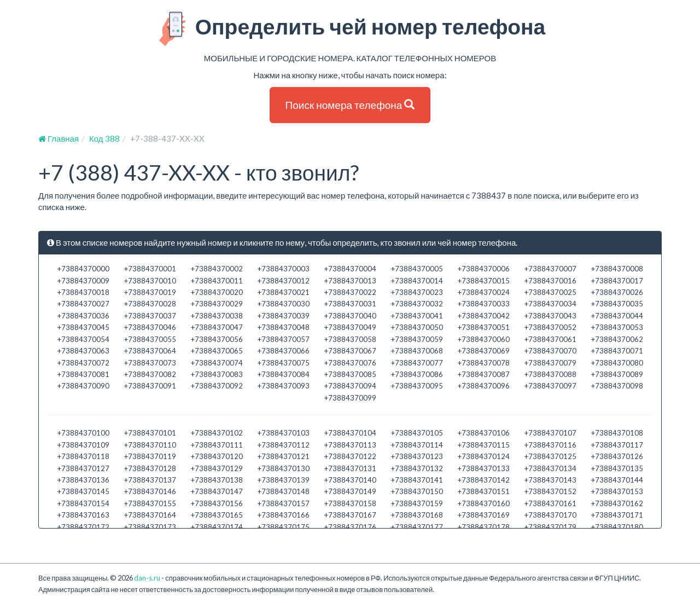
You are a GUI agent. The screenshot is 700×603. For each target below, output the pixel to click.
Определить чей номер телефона (350, 29)
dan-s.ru (147, 578)
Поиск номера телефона (350, 105)
